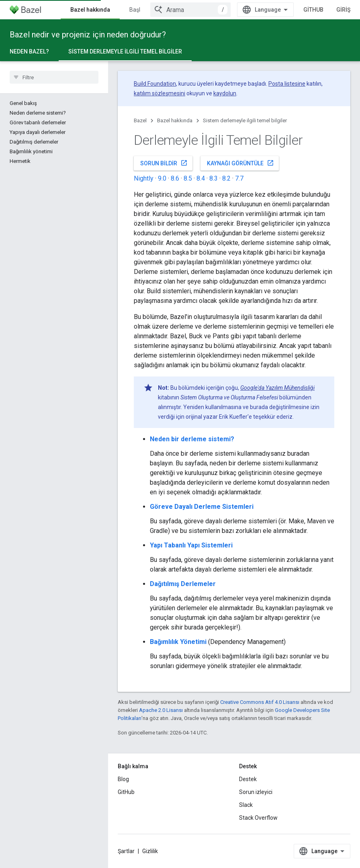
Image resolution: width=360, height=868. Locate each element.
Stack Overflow (258, 818)
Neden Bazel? (29, 51)
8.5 (188, 178)
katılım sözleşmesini (160, 93)
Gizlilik (150, 851)
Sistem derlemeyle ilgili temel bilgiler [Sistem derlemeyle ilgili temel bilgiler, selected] (125, 51)
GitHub (313, 10)
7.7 (239, 178)
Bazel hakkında (175, 120)
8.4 (201, 178)
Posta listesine (287, 84)
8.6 (175, 178)
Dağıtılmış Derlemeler (183, 584)
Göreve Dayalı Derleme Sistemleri (202, 507)
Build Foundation (155, 84)
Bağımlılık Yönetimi (178, 642)
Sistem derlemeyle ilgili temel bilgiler (245, 120)
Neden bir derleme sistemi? (192, 439)
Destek (248, 779)
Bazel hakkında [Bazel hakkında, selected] (90, 10)
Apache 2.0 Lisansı (161, 710)
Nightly (144, 178)
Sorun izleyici (256, 792)
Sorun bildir (164, 163)
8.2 (226, 178)
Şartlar (126, 851)
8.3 (214, 178)
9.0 (162, 178)
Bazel (140, 120)
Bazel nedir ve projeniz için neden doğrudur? (88, 35)
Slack (246, 805)
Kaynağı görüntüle (240, 163)
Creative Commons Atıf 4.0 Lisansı (260, 702)
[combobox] (190, 10)
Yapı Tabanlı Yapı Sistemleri (191, 545)
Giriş (343, 10)
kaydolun (225, 93)
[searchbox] (54, 77)
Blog (123, 779)
